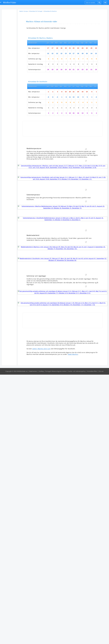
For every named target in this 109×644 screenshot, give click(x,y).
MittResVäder (10, 3)
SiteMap (41, 641)
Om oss (101, 641)
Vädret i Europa (24, 11)
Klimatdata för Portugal (36, 11)
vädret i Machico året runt (41, 618)
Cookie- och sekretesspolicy (77, 641)
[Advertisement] (9, 36)
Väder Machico (73, 624)
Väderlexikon (33, 641)
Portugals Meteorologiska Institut (56, 641)
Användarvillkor (92, 641)
